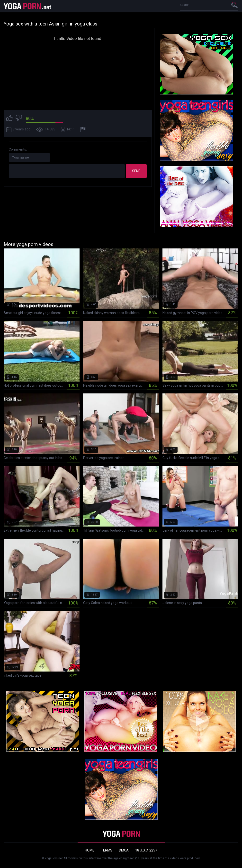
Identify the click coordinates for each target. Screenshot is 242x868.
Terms (107, 850)
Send (136, 171)
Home (90, 850)
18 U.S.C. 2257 (146, 850)
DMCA (124, 850)
